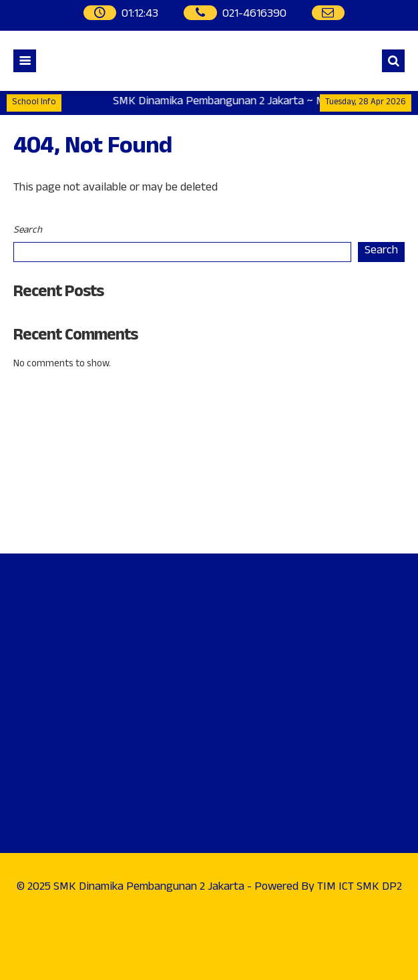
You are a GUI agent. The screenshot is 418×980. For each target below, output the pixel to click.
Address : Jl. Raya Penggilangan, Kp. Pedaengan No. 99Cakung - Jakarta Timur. (145, 409)
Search (28, 231)
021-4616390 (254, 15)
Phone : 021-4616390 (68, 453)
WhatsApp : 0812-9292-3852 (86, 490)
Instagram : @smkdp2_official (89, 526)
